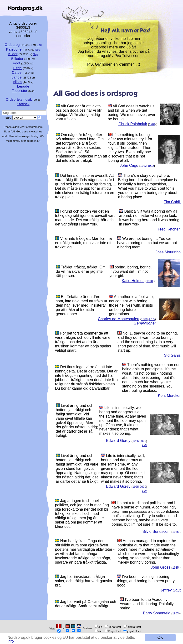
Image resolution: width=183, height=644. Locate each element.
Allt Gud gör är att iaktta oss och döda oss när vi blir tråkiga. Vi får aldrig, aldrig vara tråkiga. (79, 113)
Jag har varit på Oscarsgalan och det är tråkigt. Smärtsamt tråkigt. (86, 604)
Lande (16, 77)
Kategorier (14, 49)
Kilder (13, 54)
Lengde (23, 86)
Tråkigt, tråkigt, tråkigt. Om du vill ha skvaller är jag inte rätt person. (81, 271)
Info (11, 641)
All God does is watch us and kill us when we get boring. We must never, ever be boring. (132, 113)
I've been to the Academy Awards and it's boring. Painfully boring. (147, 604)
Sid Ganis (172, 355)
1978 (150, 281)
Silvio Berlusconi (156, 531)
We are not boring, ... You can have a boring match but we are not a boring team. (147, 243)
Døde (17, 68)
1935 (175, 568)
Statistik (23, 104)
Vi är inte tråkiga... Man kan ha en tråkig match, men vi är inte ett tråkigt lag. (83, 243)
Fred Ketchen (169, 229)
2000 (143, 441)
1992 (151, 166)
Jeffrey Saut (170, 590)
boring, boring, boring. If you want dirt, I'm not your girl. (131, 271)
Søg (39, 45)
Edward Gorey (118, 441)
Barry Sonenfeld (157, 613)
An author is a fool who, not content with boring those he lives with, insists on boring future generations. (131, 305)
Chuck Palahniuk (133, 124)
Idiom (17, 82)
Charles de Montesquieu (119, 319)
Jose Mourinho (168, 252)
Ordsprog (12, 45)
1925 (136, 441)
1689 (145, 319)
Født (17, 63)
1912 (144, 166)
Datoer (17, 72)
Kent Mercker (169, 395)
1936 (175, 532)
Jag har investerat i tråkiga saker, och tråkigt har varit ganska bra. (84, 581)
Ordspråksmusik (19, 99)
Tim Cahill (172, 202)
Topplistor (19, 91)
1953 (175, 613)
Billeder (17, 59)
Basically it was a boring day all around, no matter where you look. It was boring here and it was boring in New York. (149, 218)
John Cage (129, 165)
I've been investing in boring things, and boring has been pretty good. (146, 581)
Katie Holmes (133, 281)
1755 (152, 319)
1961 (152, 124)
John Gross (161, 567)
